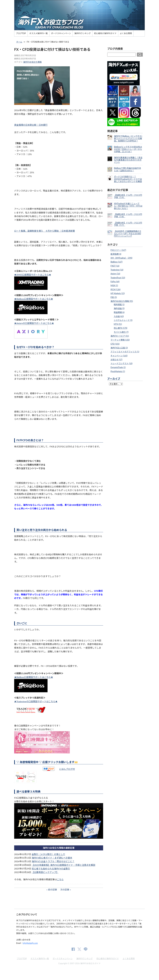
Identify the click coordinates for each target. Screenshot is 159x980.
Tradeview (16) (117, 270)
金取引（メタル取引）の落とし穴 (48, 854)
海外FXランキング (83, 33)
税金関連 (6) (119, 312)
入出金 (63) (119, 316)
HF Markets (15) (118, 293)
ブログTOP (21, 33)
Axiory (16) (115, 274)
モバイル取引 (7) (121, 332)
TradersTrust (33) (118, 278)
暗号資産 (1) (119, 304)
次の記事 (65, 890)
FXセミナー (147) (118, 250)
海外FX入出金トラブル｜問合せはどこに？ (53, 861)
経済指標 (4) (116, 254)
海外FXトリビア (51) (120, 336)
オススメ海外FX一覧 (38, 33)
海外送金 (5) (119, 308)
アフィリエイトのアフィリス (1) (125, 352)
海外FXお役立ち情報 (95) (122, 301)
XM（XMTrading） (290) (121, 258)
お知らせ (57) (116, 360)
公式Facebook (73, 949)
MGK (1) (114, 285)
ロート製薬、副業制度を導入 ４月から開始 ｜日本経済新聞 (44, 231)
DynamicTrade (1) (118, 367)
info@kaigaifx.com (30, 943)
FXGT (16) (115, 266)
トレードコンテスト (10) (121, 363)
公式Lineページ (86, 949)
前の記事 (53, 890)
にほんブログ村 (67, 769)
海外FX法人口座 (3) (119, 348)
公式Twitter (79, 949)
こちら (60, 879)
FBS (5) (114, 297)
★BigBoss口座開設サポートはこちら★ (34, 299)
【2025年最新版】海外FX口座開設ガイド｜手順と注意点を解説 (63, 865)
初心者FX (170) (121, 328)
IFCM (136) (115, 289)
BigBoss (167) (116, 262)
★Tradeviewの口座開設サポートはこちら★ (36, 701)
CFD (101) (115, 344)
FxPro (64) (115, 282)
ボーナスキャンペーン (61, 33)
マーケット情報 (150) (120, 340)
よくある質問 (126, 33)
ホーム (19, 42)
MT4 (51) (118, 324)
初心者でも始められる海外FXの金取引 (51, 869)
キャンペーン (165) (119, 356)
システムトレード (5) (123, 320)
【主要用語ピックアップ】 (45, 872)
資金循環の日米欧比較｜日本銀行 (31, 125)
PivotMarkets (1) (118, 371)
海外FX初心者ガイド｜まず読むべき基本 (52, 858)
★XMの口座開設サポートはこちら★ (33, 275)
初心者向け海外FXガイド (105, 33)
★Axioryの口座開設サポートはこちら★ (34, 323)
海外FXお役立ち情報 (32, 62)
